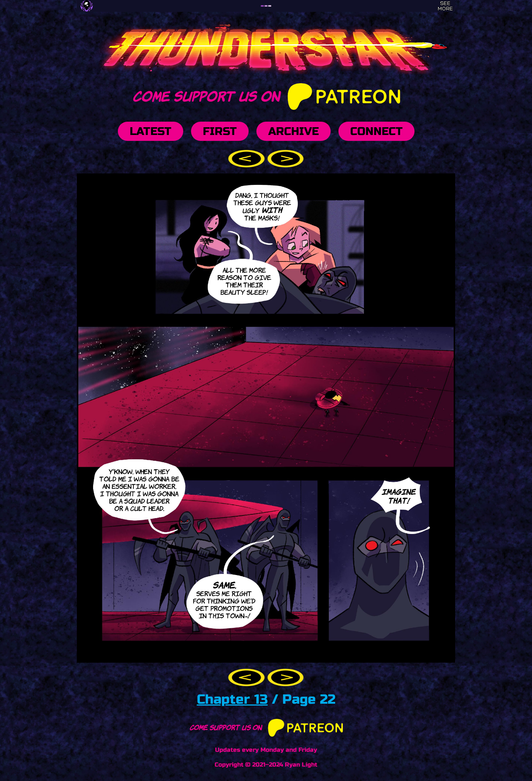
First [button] (220, 131)
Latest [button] (151, 131)
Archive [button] (294, 131)
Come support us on (266, 95)
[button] (248, 158)
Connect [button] (376, 131)
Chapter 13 (232, 699)
